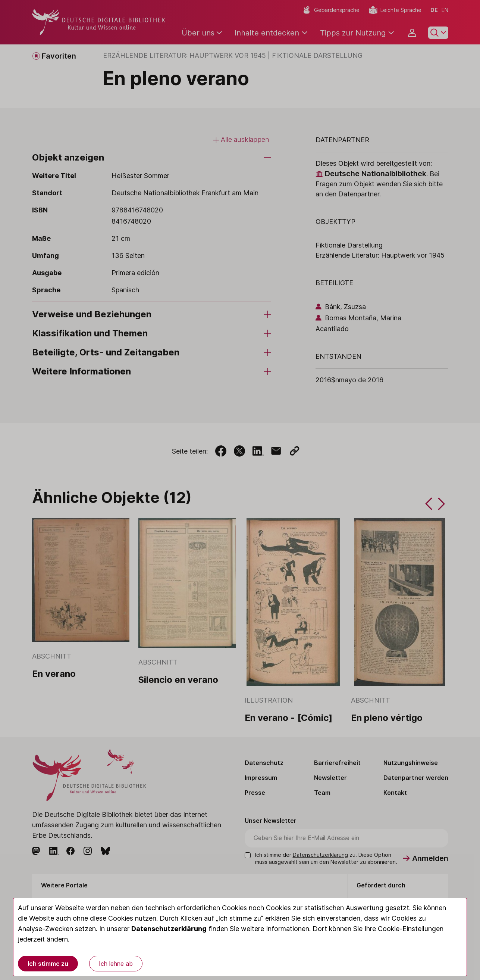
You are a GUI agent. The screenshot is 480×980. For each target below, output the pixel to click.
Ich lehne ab (116, 964)
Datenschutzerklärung (169, 929)
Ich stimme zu (48, 964)
